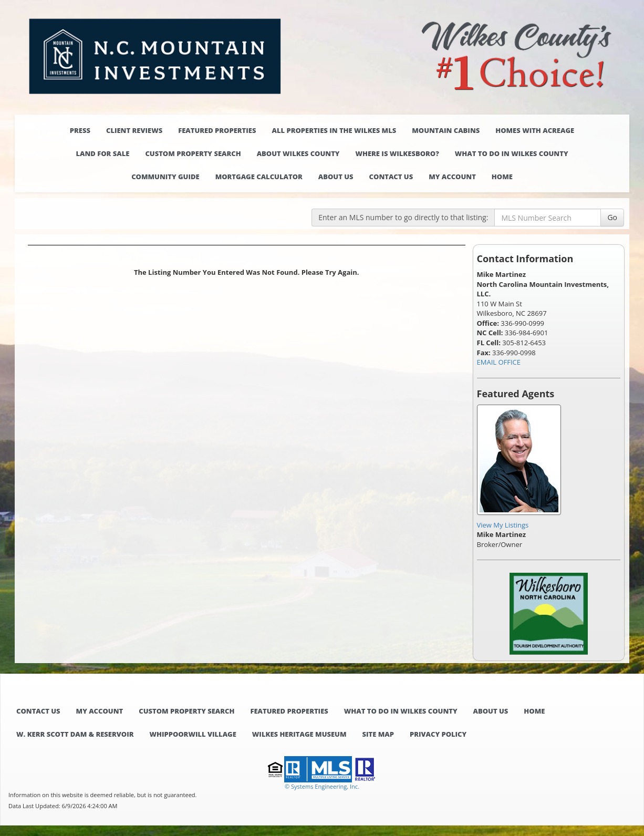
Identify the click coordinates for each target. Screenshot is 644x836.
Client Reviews (134, 130)
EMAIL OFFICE (499, 362)
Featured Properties (217, 130)
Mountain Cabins (446, 130)
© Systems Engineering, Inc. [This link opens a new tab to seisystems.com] (322, 786)
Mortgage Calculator (259, 177)
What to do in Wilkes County (512, 153)
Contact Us (391, 177)
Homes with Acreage (535, 130)
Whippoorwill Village (193, 734)
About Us (336, 177)
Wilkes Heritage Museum (299, 734)
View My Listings (503, 525)
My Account (452, 177)
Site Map (378, 734)
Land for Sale (102, 153)
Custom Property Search (193, 153)
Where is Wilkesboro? (397, 153)
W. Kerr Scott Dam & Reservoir (75, 734)
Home (502, 177)
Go (612, 217)
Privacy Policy (438, 734)
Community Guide (165, 177)
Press (80, 130)
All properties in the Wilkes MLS (334, 130)
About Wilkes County (298, 153)
